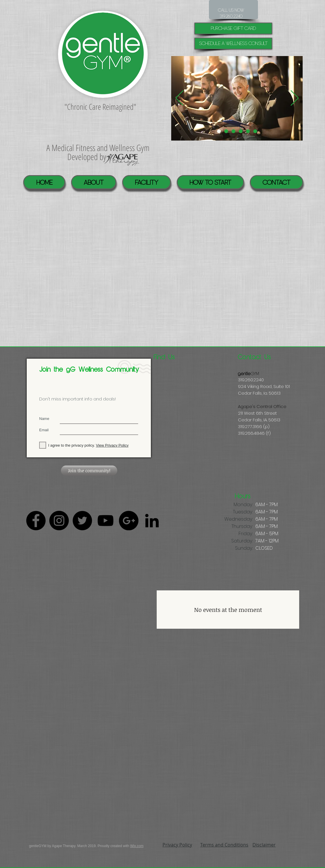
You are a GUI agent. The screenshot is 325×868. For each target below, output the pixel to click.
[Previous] (179, 98)
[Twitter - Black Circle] (82, 521)
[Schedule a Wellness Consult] (233, 44)
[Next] (295, 98)
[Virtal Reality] (233, 131)
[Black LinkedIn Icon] (152, 521)
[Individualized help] (219, 131)
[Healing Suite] (248, 131)
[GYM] (255, 131)
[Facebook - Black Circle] (36, 521)
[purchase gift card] (233, 28)
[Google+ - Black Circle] (129, 521)
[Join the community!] (89, 471)
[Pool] (226, 131)
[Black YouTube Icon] (105, 521)
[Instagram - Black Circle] (59, 521)
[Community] (241, 131)
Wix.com (137, 846)
